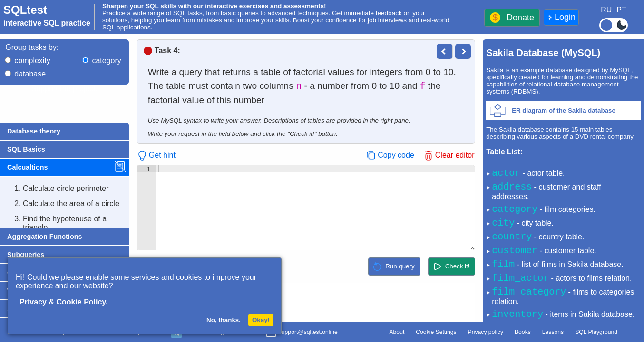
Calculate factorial (44, 243)
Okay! (261, 320)
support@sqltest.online (302, 333)
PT (621, 10)
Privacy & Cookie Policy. (64, 302)
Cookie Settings (436, 332)
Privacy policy (486, 332)
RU (606, 10)
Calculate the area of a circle (62, 204)
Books (523, 332)
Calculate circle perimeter (56, 189)
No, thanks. (224, 320)
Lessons (553, 332)
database (30, 74)
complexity (32, 61)
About (397, 332)
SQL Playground (596, 332)
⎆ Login (561, 17)
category (106, 61)
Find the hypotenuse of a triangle (55, 223)
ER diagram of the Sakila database (564, 110)
